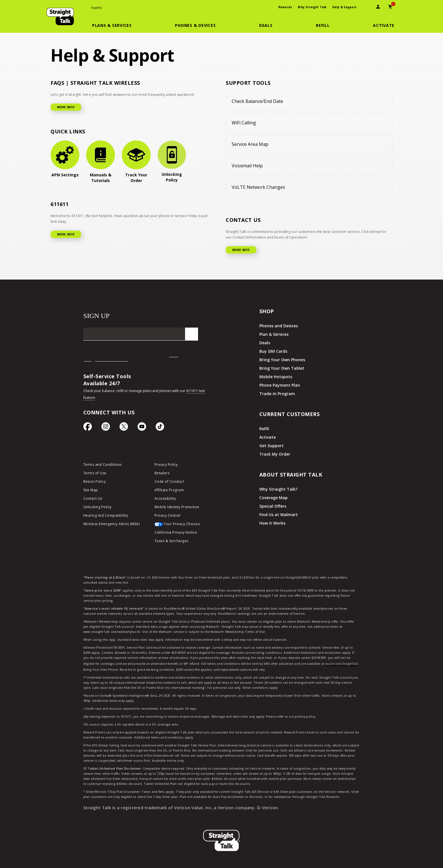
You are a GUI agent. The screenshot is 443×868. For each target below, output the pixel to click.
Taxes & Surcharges (171, 541)
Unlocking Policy (97, 507)
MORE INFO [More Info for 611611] (66, 234)
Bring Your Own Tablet (282, 368)
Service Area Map (250, 144)
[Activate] (384, 25)
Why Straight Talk (312, 7)
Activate (268, 437)
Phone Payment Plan (280, 385)
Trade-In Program (277, 394)
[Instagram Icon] (106, 428)
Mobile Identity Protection (177, 507)
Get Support (272, 446)
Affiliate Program (169, 490)
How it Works (272, 523)
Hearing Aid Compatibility (106, 515)
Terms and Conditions (103, 465)
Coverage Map (273, 498)
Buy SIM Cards (273, 351)
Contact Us (93, 498)
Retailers (162, 473)
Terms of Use (95, 473)
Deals (265, 343)
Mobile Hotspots (276, 377)
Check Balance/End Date (257, 101)
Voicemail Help (247, 166)
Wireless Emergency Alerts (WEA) (112, 524)
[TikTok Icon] (160, 428)
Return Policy (95, 481)
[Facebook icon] (88, 428)
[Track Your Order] (136, 162)
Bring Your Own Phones (282, 360)
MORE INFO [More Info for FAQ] (66, 107)
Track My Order (275, 454)
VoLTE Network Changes (258, 187)
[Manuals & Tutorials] (101, 162)
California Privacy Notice (176, 532)
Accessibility (165, 498)
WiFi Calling (244, 123)
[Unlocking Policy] (172, 162)
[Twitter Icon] (124, 428)
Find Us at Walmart (279, 515)
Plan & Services (274, 334)
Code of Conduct (169, 481)
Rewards (285, 7)
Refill (264, 429)
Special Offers (273, 506)
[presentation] (366, 7)
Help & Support (345, 7)
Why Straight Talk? (278, 489)
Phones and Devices (279, 326)
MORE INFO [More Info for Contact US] (241, 250)
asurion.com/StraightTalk (342, 664)
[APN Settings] (65, 159)
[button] (115, 25)
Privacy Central (168, 515)
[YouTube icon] (142, 428)
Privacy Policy (166, 465)
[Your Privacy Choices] (186, 525)
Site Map (91, 490)
